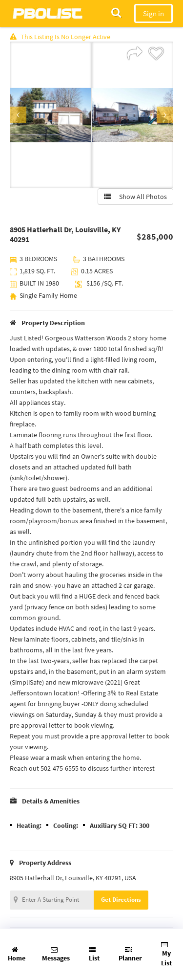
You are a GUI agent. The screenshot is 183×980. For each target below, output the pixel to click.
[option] (51, 115)
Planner (130, 954)
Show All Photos (135, 197)
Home (17, 954)
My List (166, 954)
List (94, 954)
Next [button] (165, 115)
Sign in (153, 13)
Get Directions (121, 900)
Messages (56, 954)
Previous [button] (18, 115)
